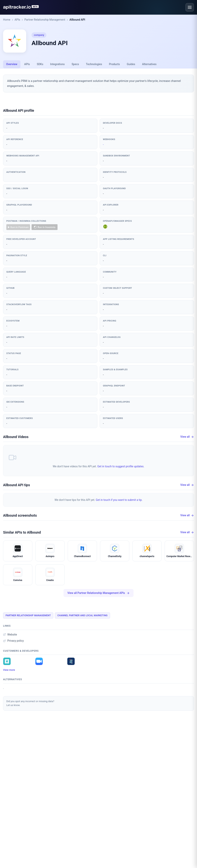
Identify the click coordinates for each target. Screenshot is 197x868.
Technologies (94, 64)
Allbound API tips (17, 485)
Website (10, 635)
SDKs (40, 64)
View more (9, 670)
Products (114, 64)
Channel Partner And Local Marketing (82, 615)
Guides (131, 64)
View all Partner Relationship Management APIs (98, 593)
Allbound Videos (16, 437)
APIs (17, 20)
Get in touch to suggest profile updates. (121, 466)
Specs (75, 64)
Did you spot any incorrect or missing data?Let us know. (30, 703)
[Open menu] (190, 7)
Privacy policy (13, 641)
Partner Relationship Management (45, 20)
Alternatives (149, 64)
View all (187, 437)
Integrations (57, 64)
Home (7, 20)
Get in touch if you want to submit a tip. (119, 500)
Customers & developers (21, 651)
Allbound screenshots (20, 515)
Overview (12, 64)
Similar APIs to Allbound (22, 532)
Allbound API (77, 20)
